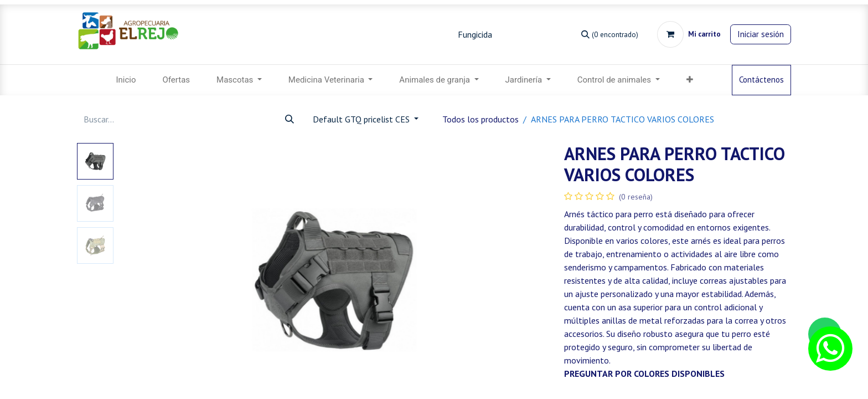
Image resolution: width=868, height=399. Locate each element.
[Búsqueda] (610, 34)
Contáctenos (761, 80)
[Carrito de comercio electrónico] (689, 34)
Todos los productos (480, 119)
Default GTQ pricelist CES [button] (362, 119)
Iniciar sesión (761, 34)
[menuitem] (126, 80)
